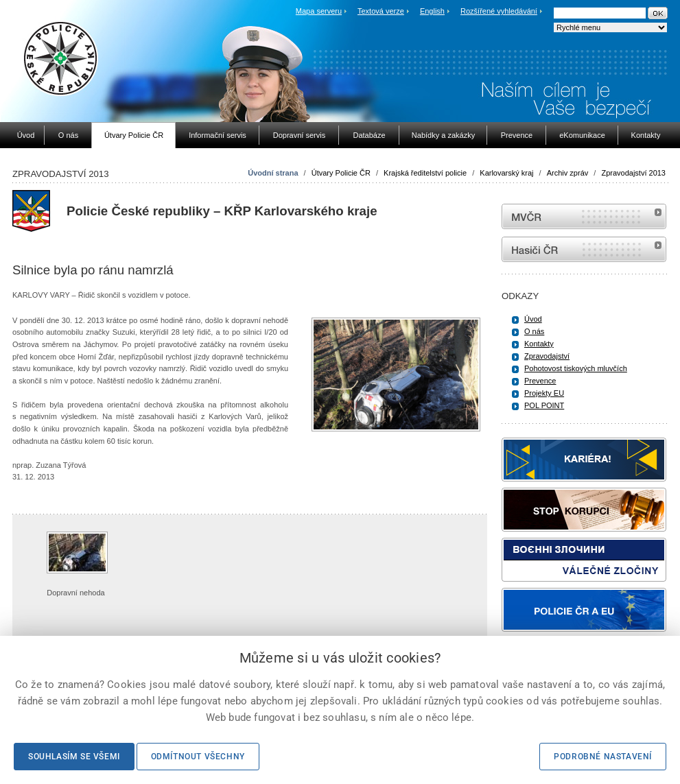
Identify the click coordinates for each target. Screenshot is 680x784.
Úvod (533, 319)
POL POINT (544, 405)
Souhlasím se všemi (74, 757)
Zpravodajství (547, 356)
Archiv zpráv (568, 173)
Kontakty (539, 344)
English (432, 11)
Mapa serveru (319, 11)
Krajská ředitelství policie (425, 173)
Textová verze (381, 11)
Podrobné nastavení (603, 757)
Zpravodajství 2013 (633, 173)
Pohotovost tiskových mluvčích (576, 368)
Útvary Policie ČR (341, 173)
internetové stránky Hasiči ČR (584, 249)
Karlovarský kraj (506, 173)
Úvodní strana (273, 173)
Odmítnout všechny (198, 757)
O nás (534, 331)
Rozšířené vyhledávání (499, 11)
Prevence (540, 381)
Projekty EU (544, 393)
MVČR (584, 216)
